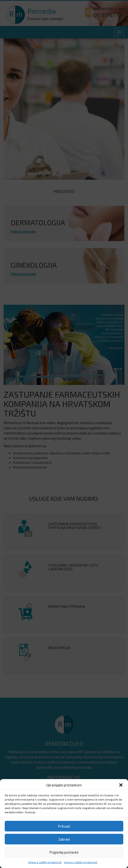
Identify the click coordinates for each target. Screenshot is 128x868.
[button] (121, 785)
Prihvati (64, 826)
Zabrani (64, 839)
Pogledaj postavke (64, 852)
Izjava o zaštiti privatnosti (45, 862)
